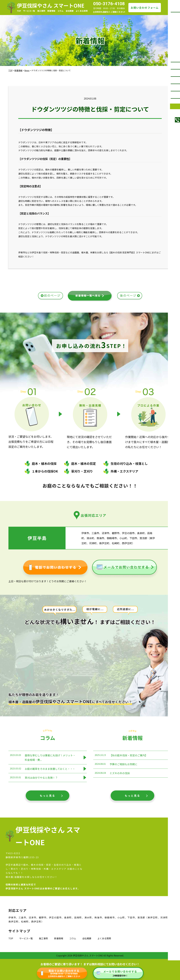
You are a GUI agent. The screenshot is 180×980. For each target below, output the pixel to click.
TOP (19, 11)
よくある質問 (82, 11)
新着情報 (51, 11)
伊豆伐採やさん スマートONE (51, 5)
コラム (60, 11)
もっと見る (48, 796)
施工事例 (41, 11)
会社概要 (70, 11)
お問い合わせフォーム (145, 8)
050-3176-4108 (109, 4)
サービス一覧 (29, 11)
